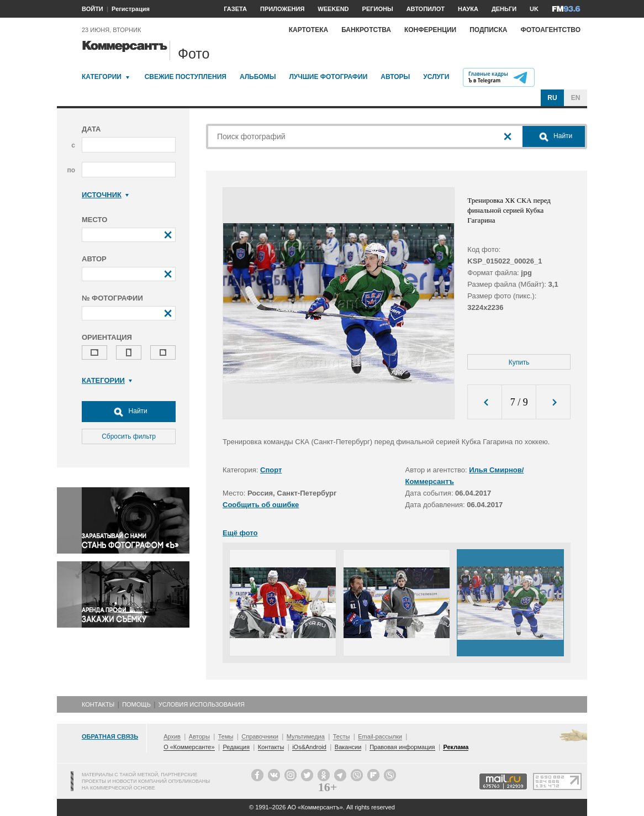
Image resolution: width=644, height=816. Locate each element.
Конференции (430, 30)
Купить (519, 362)
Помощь (136, 704)
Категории (102, 77)
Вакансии (348, 747)
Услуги (436, 77)
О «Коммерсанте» (189, 747)
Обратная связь (110, 736)
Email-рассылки (380, 736)
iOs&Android (309, 747)
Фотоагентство (550, 30)
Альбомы (258, 77)
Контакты (98, 704)
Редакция (236, 747)
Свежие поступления (186, 77)
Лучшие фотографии (328, 77)
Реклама (456, 747)
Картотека (309, 30)
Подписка (488, 30)
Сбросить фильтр (129, 436)
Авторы (395, 77)
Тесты (342, 736)
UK (534, 9)
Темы (226, 736)
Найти (129, 412)
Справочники (260, 736)
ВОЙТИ (93, 9)
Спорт (271, 470)
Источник (105, 195)
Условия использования (202, 704)
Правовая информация (402, 747)
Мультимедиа (306, 736)
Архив (172, 736)
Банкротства (366, 30)
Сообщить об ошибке (261, 505)
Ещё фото (240, 533)
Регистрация (131, 9)
